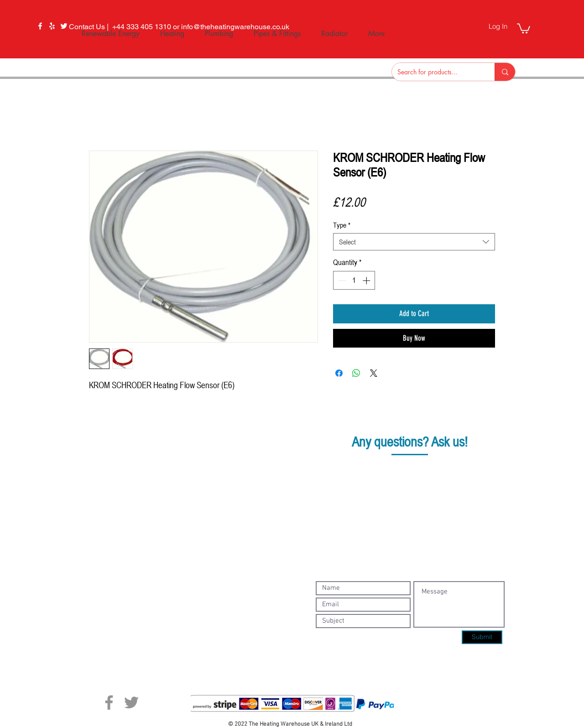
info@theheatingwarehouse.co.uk (419, 487)
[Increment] (367, 281)
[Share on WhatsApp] (356, 373)
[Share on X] (374, 373)
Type (342, 225)
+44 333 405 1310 (420, 470)
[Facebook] (40, 26)
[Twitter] (131, 702)
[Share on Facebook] (339, 373)
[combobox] (414, 242)
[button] (524, 28)
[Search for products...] (436, 72)
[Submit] (482, 637)
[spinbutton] (354, 281)
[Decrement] (341, 281)
